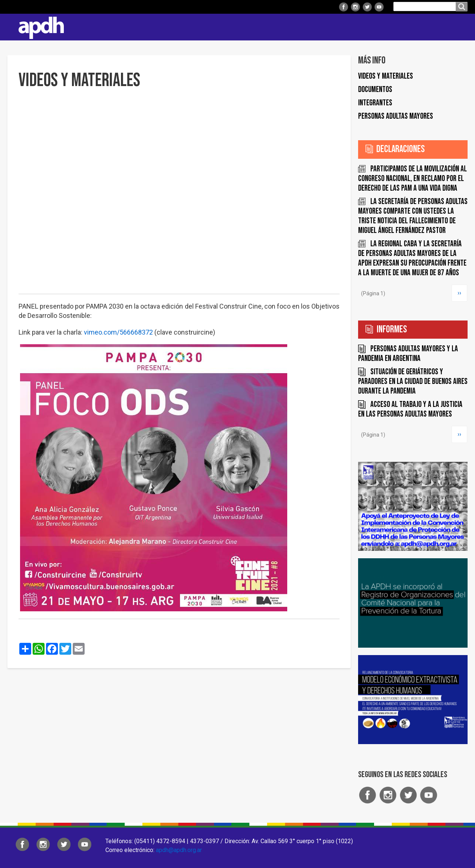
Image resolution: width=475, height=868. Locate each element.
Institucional (175, 27)
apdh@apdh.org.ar (179, 850)
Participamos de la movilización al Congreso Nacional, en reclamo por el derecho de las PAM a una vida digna (412, 179)
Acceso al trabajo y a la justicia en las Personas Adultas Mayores (410, 409)
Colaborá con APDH (374, 27)
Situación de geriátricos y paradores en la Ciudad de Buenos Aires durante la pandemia (413, 382)
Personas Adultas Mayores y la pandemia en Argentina (408, 354)
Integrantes (375, 103)
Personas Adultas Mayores (396, 116)
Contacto (458, 27)
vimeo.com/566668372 (118, 332)
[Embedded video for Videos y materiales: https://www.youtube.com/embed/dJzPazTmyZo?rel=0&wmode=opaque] (179, 196)
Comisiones (318, 27)
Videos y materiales (386, 76)
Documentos (375, 90)
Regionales (224, 27)
